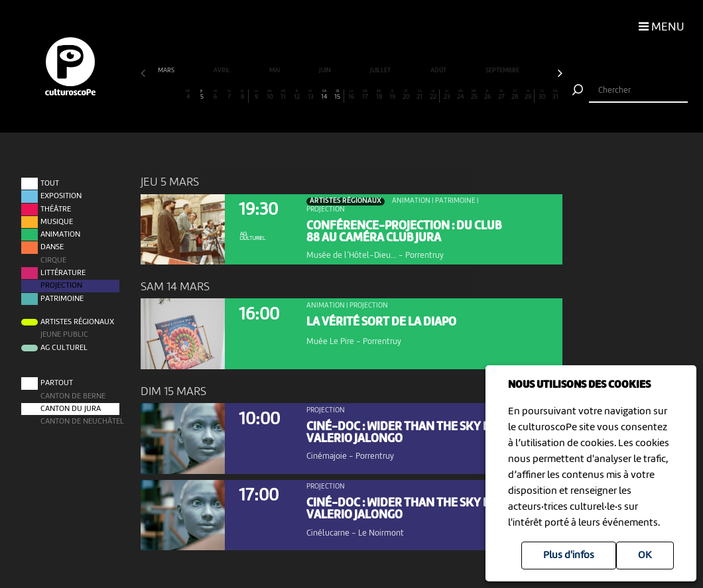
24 (461, 95)
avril (223, 71)
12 (297, 95)
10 (270, 95)
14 (324, 95)
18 (378, 95)
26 (488, 95)
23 (447, 95)
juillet (381, 71)
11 (284, 95)
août (439, 71)
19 (392, 95)
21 (419, 95)
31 (555, 95)
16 (351, 95)
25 (474, 95)
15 (338, 95)
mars (167, 71)
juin (326, 71)
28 (515, 95)
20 (406, 95)
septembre (503, 71)
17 (365, 95)
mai (275, 71)
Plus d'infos (569, 556)
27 (501, 95)
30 (542, 95)
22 (433, 95)
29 (528, 95)
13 (311, 95)
